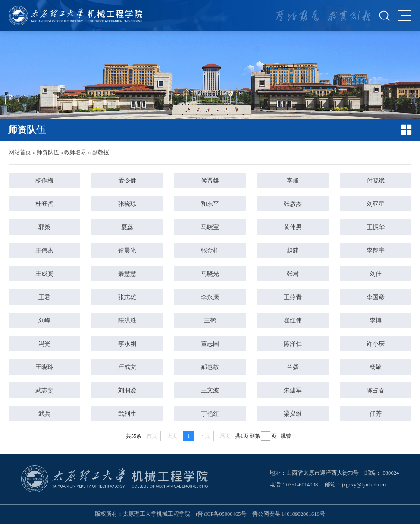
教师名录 (75, 152)
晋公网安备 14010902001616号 (289, 514)
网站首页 (20, 152)
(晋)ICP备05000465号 (221, 514)
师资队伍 (48, 152)
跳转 (286, 436)
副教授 (101, 152)
